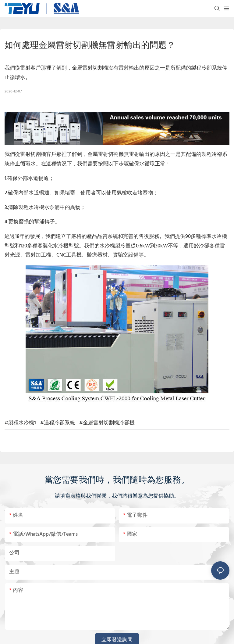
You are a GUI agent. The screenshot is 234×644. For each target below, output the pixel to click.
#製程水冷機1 (20, 423)
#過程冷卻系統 (58, 423)
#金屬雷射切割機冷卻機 (107, 423)
